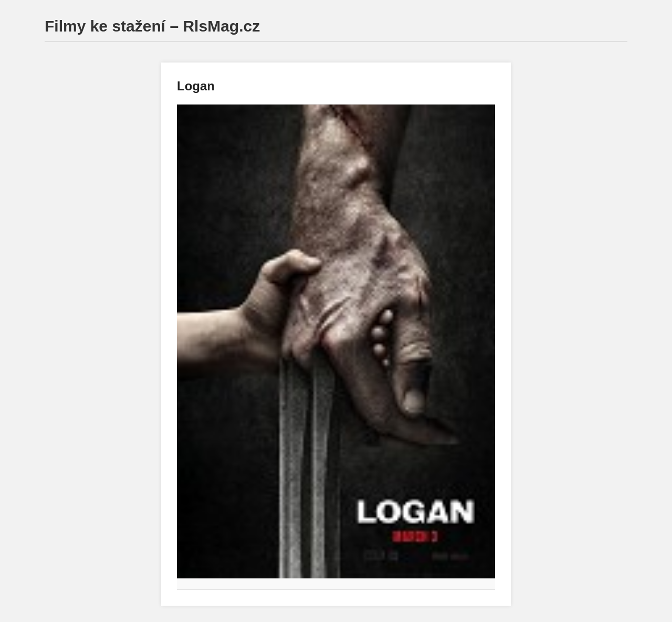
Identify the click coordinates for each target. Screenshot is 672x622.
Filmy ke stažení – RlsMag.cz (152, 26)
